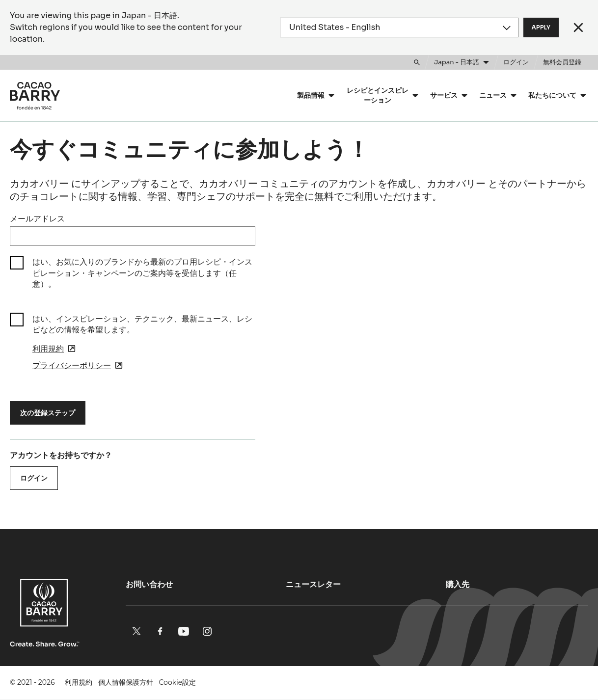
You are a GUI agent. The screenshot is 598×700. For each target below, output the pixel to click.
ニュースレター (313, 584)
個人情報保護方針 (126, 682)
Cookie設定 (178, 682)
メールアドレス (37, 219)
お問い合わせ (149, 584)
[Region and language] (399, 27)
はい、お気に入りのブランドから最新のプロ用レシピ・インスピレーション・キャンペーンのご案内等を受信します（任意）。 (142, 273)
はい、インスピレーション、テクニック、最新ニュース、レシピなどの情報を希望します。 (142, 324)
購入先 (458, 584)
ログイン (34, 478)
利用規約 (79, 682)
